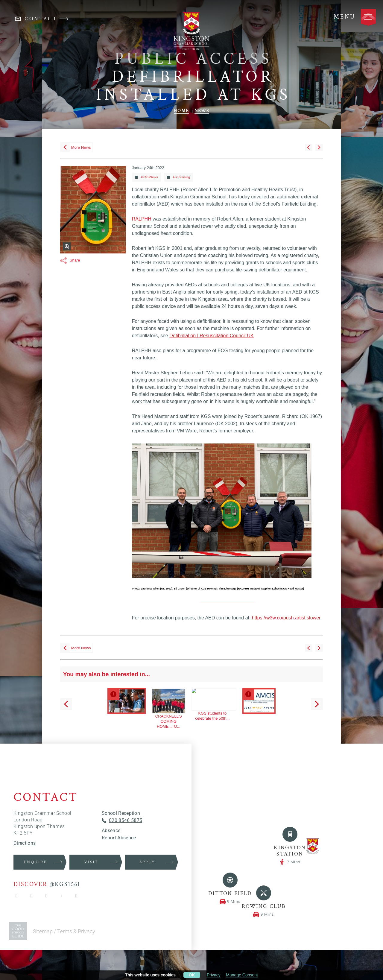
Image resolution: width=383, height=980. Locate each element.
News (202, 905)
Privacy (214, 975)
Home (181, 905)
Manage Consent (242, 975)
